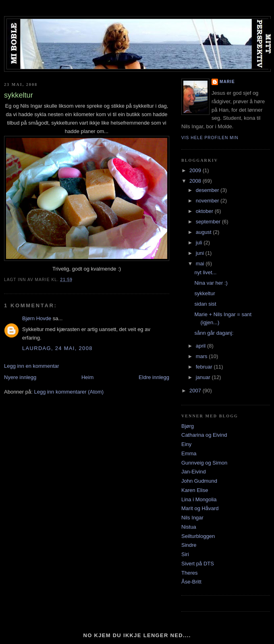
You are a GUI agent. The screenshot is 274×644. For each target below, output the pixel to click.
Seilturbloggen (198, 536)
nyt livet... (205, 272)
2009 (196, 170)
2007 (196, 391)
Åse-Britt (191, 582)
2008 (196, 181)
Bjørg (188, 426)
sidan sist (205, 304)
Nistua (189, 527)
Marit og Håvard (200, 508)
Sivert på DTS (198, 564)
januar (204, 377)
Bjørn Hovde (37, 318)
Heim (87, 377)
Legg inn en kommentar (32, 366)
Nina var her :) (211, 283)
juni (201, 253)
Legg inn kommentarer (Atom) (69, 392)
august (204, 232)
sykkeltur (204, 293)
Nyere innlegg (20, 377)
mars (202, 356)
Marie (227, 82)
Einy (186, 444)
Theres (189, 573)
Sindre (189, 545)
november (208, 201)
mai (201, 264)
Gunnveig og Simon (204, 463)
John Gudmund (199, 481)
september (209, 222)
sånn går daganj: (214, 333)
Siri (185, 554)
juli (200, 243)
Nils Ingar (192, 518)
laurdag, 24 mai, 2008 (57, 348)
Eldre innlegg (154, 377)
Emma (189, 453)
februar (205, 367)
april (201, 346)
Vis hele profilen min (210, 138)
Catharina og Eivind (204, 435)
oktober (205, 211)
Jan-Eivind (194, 472)
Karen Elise (195, 490)
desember (208, 190)
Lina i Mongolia (199, 499)
